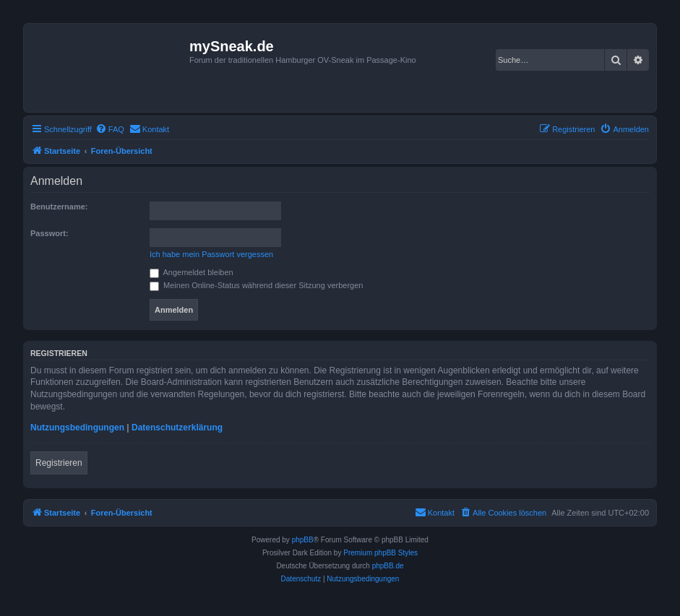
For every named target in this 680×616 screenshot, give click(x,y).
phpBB (303, 540)
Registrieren (59, 463)
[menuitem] (110, 129)
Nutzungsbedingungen (77, 428)
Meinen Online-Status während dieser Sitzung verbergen (256, 285)
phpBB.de (388, 566)
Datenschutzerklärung (177, 428)
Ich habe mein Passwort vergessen (211, 254)
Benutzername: (59, 207)
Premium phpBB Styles (380, 553)
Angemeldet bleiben (191, 272)
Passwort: (50, 233)
